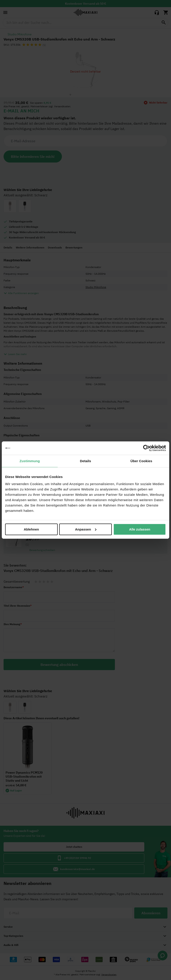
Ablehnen (31, 529)
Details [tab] (85, 461)
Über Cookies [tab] (141, 461)
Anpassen (86, 529)
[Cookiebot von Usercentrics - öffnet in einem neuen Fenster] (146, 448)
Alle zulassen (140, 529)
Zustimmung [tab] (30, 461)
